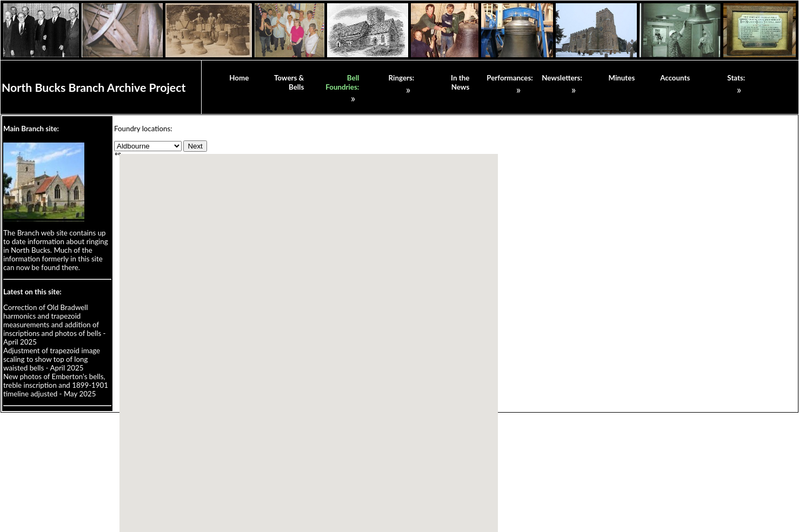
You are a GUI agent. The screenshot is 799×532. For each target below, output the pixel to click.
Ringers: (402, 78)
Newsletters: (562, 78)
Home (239, 78)
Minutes (621, 78)
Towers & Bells (289, 82)
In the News (460, 82)
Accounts (675, 78)
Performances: (510, 78)
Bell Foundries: (342, 82)
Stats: (736, 78)
